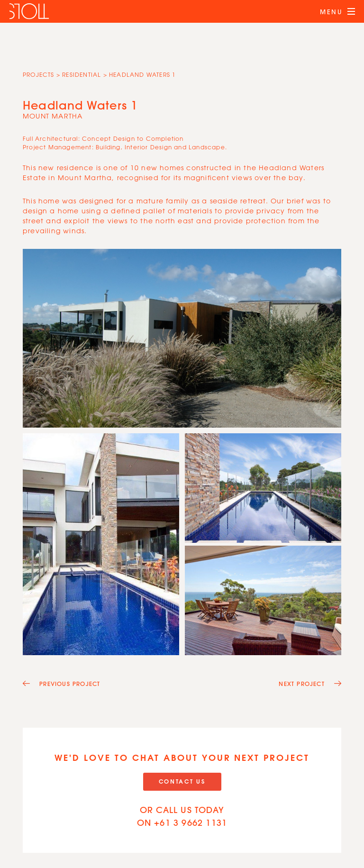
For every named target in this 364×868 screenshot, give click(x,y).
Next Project (310, 684)
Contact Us (182, 781)
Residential (82, 74)
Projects (39, 74)
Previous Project (61, 684)
